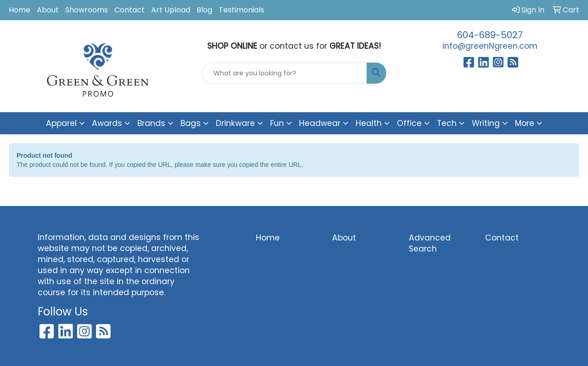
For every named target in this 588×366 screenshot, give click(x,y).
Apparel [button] (61, 123)
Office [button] (409, 123)
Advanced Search (430, 243)
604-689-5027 (490, 35)
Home (20, 10)
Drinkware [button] (235, 123)
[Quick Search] (285, 73)
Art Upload (171, 10)
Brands (151, 123)
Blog (204, 10)
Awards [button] (107, 123)
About (48, 10)
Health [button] (369, 123)
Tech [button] (447, 123)
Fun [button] (277, 123)
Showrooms (87, 10)
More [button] (525, 123)
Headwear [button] (320, 123)
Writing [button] (486, 123)
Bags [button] (191, 123)
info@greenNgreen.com (490, 46)
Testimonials (241, 10)
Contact (130, 10)
